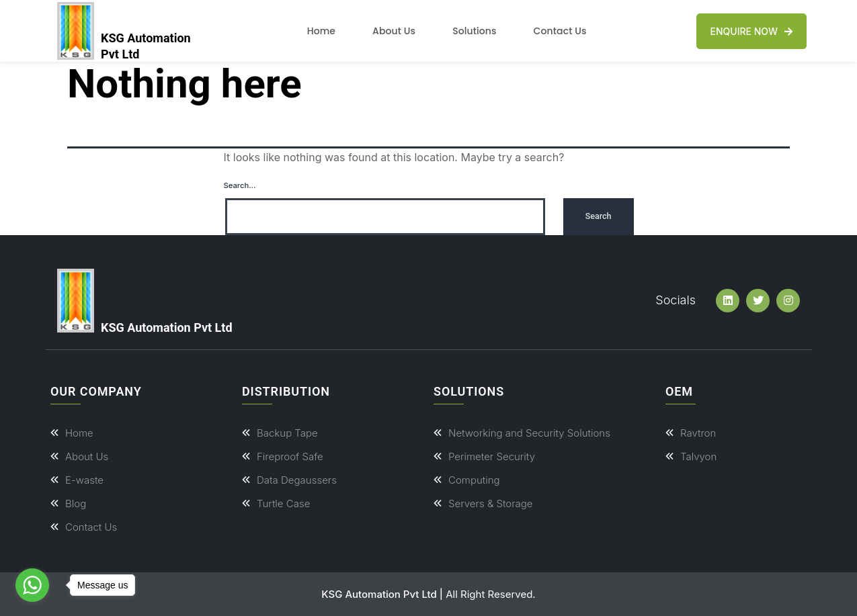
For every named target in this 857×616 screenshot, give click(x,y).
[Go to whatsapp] (32, 585)
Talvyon (698, 456)
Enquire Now (751, 31)
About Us (394, 31)
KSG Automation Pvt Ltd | (382, 594)
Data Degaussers (297, 480)
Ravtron (698, 433)
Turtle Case (283, 503)
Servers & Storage (491, 503)
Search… (240, 185)
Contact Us (560, 31)
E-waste (84, 480)
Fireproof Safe (290, 456)
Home (321, 31)
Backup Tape (287, 433)
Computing (474, 480)
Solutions (474, 31)
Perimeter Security (492, 456)
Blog (76, 503)
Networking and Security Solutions (529, 433)
